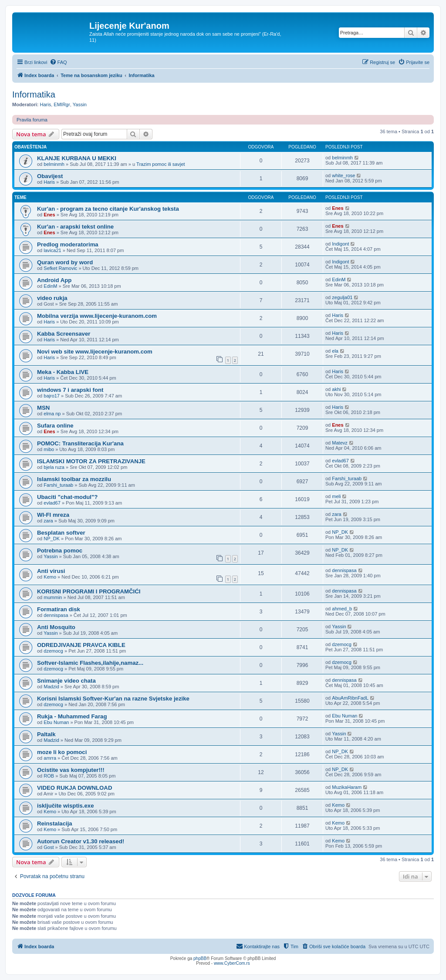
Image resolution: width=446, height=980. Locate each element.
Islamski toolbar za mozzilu (74, 479)
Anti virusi (51, 571)
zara (48, 521)
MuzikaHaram (347, 787)
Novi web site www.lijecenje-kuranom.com (95, 352)
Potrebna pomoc (60, 551)
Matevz (340, 443)
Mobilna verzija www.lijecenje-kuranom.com (97, 316)
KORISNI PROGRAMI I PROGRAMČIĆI (89, 591)
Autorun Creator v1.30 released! (81, 841)
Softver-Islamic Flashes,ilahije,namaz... (90, 663)
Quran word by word (65, 262)
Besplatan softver (61, 533)
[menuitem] (58, 62)
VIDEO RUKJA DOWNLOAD (74, 788)
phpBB (200, 958)
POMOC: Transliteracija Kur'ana (80, 443)
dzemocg (53, 651)
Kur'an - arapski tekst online (75, 227)
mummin (53, 597)
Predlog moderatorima (68, 244)
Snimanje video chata (66, 681)
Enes (49, 215)
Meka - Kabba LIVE (63, 372)
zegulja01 (342, 297)
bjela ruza (54, 467)
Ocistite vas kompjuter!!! (71, 770)
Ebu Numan (56, 722)
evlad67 (340, 461)
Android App (54, 280)
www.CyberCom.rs (232, 963)
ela (335, 351)
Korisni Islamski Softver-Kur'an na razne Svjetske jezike (113, 699)
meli (336, 496)
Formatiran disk (59, 609)
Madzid (51, 687)
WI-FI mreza (53, 515)
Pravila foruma (32, 120)
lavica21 (52, 250)
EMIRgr (62, 104)
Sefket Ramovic (60, 268)
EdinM (50, 286)
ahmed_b (342, 609)
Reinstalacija (55, 823)
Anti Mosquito (56, 627)
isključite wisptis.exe (65, 806)
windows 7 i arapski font (70, 390)
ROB (49, 776)
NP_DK (52, 539)
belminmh (54, 164)
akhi (336, 389)
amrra (50, 758)
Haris (46, 104)
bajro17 (52, 396)
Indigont (340, 244)
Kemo (50, 577)
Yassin (80, 104)
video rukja (52, 298)
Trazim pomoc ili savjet (160, 164)
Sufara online (55, 426)
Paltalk (46, 734)
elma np (52, 414)
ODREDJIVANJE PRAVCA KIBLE (81, 645)
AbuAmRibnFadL (350, 698)
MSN (43, 408)
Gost (49, 847)
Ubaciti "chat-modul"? (67, 497)
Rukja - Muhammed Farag (72, 716)
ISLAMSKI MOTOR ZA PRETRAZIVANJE (91, 461)
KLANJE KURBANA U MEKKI (77, 158)
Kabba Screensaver (64, 334)
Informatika (34, 94)
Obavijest (50, 176)
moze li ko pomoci (62, 752)
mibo (49, 449)
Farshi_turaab (58, 485)
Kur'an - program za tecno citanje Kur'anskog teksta (108, 209)
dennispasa (344, 570)
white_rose (343, 175)
